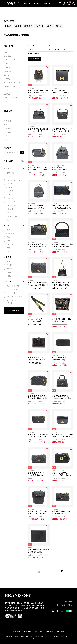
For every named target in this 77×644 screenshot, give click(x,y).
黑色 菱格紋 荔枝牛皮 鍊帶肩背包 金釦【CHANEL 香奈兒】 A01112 (38, 436)
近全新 (9, 265)
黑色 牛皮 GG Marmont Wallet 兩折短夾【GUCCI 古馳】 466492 (38, 284)
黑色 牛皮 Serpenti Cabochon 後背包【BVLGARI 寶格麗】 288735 (36, 207)
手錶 (6, 125)
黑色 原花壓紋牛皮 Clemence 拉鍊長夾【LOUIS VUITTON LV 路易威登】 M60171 (62, 359)
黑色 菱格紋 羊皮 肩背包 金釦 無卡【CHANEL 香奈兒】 (38, 245)
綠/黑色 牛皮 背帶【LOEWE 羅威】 (35, 320)
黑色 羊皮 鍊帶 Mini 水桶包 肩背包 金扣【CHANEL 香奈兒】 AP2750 (38, 92)
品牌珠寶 (7, 129)
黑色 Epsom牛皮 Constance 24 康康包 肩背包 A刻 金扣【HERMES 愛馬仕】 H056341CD (62, 92)
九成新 (9, 269)
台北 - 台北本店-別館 (15, 290)
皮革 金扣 (59, 26)
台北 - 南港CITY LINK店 (13, 302)
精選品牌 (27, 4)
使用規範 (50, 632)
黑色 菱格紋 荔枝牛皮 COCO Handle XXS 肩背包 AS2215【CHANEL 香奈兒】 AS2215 (62, 397)
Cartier (7, 75)
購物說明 (47, 4)
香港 (70, 605)
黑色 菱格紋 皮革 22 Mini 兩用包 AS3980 (62, 320)
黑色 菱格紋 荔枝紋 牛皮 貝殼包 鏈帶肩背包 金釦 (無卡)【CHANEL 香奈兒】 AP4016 (39, 397)
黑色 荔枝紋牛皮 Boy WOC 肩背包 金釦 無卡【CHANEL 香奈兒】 (61, 207)
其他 (6, 102)
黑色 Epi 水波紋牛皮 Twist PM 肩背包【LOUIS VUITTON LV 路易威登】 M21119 (62, 474)
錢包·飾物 (8, 121)
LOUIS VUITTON (11, 60)
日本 (57, 605)
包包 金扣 (8, 26)
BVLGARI (8, 71)
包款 (6, 117)
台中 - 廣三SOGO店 (14, 297)
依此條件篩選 (14, 310)
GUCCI (7, 64)
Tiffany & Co (9, 79)
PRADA (7, 67)
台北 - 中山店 (12, 293)
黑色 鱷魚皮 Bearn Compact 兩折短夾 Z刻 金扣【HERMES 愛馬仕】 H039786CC (38, 359)
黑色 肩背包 (39, 26)
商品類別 (37, 4)
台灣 (64, 605)
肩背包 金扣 (28, 26)
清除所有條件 (34, 59)
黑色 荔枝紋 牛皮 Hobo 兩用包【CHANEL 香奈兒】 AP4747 (62, 130)
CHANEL (7, 56)
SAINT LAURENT (11, 98)
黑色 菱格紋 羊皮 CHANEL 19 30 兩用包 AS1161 (62, 512)
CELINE (54, 432)
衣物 (6, 136)
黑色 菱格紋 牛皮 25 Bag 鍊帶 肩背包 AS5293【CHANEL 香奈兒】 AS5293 (62, 284)
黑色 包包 (18, 26)
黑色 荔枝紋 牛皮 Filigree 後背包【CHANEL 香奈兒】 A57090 (38, 512)
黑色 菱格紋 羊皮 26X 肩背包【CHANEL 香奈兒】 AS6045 (62, 245)
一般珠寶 (7, 132)
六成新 (9, 276)
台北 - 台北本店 (13, 286)
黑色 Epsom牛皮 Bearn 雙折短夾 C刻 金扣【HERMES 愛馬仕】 (39, 551)
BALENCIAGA (9, 86)
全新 (8, 262)
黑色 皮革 (50, 26)
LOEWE (7, 94)
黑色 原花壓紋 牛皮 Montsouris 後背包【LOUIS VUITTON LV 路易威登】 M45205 (62, 169)
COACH (7, 90)
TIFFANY (10, 198)
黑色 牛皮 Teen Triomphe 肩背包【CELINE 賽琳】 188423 (62, 436)
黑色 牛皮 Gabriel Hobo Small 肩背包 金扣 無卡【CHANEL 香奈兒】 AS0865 (38, 169)
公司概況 (61, 632)
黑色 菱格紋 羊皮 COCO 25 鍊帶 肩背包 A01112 (37, 474)
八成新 (9, 272)
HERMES (8, 52)
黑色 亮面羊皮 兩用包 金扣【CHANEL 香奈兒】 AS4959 (38, 130)
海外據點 (68, 601)
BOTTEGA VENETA (12, 83)
